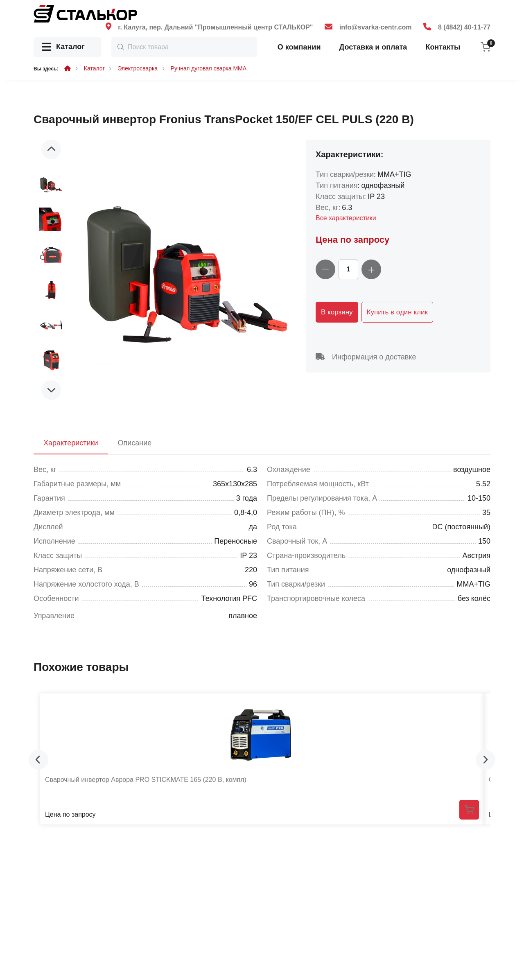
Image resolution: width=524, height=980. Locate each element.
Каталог (63, 47)
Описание (134, 443)
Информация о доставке (366, 357)
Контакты (443, 47)
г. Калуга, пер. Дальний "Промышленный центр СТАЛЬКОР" (215, 27)
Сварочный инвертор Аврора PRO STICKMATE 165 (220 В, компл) (146, 780)
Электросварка (138, 68)
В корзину (337, 312)
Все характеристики (346, 218)
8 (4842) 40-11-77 (464, 27)
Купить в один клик (397, 312)
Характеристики (71, 443)
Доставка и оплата (373, 47)
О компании (299, 47)
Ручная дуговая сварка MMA (209, 68)
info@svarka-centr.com (376, 27)
